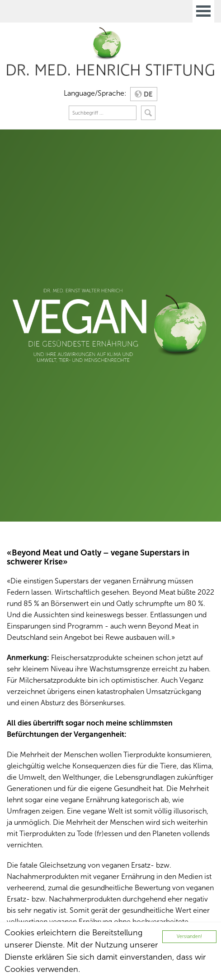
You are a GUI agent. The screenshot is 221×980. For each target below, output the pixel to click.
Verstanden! (189, 936)
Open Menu (203, 11)
